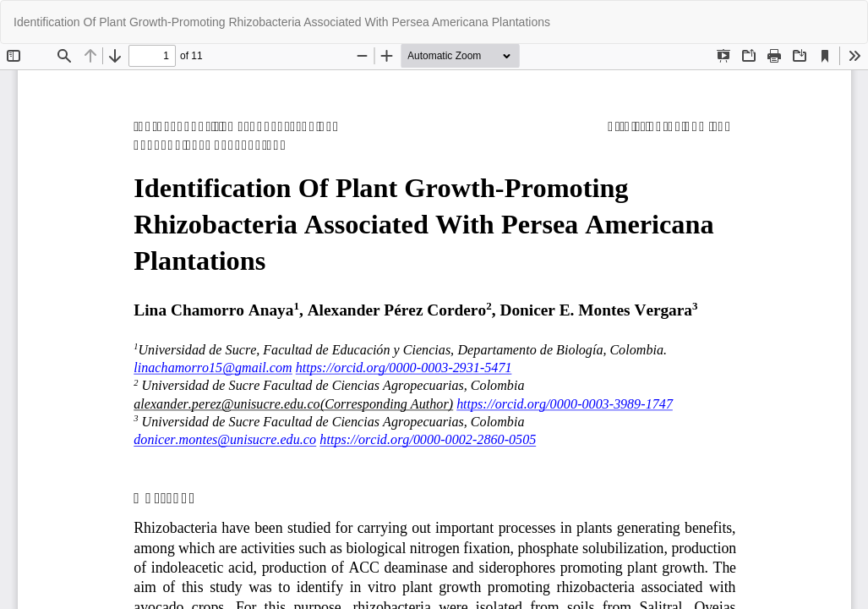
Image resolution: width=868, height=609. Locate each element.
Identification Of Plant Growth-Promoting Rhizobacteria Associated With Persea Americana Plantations (282, 22)
